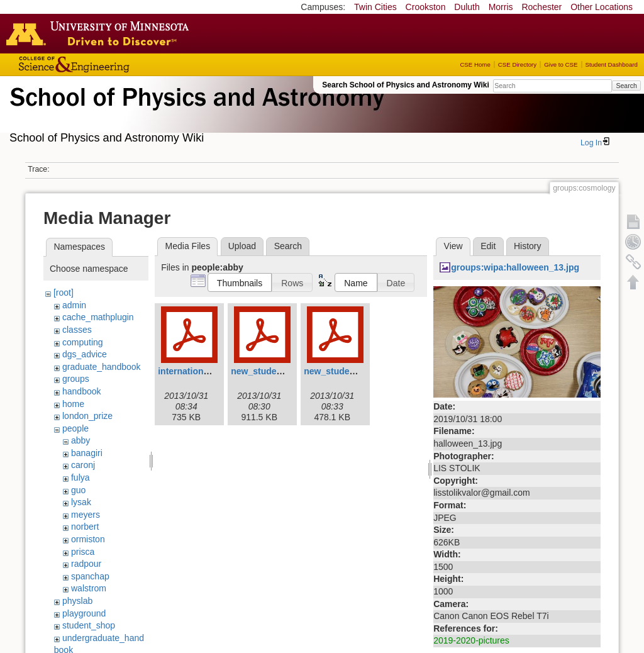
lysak (81, 502)
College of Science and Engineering (113, 64)
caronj (83, 465)
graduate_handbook (102, 367)
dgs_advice (85, 354)
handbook (82, 391)
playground (84, 613)
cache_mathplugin (98, 317)
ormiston (88, 539)
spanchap (90, 576)
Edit (488, 246)
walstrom (89, 588)
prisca (83, 552)
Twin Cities (375, 7)
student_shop (89, 625)
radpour (86, 564)
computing (83, 342)
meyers (86, 515)
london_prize (87, 416)
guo (78, 490)
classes (77, 330)
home (73, 404)
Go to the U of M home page (101, 33)
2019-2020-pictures (471, 640)
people (75, 428)
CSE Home (475, 64)
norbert (85, 527)
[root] (64, 293)
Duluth (467, 7)
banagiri (87, 453)
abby (80, 440)
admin (74, 305)
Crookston (426, 7)
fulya (80, 477)
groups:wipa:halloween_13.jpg (515, 267)
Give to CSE (561, 64)
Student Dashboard (612, 64)
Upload (242, 246)
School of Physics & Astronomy (195, 112)
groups (76, 379)
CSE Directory (517, 64)
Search (626, 86)
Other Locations (602, 7)
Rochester (541, 7)
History (528, 246)
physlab (77, 601)
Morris (501, 7)
